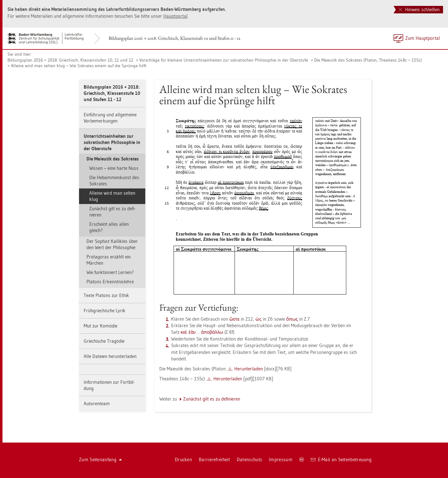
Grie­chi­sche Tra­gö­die (104, 341)
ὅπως (292, 319)
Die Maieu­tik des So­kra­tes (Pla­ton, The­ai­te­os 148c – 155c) (368, 60)
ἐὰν (192, 332)
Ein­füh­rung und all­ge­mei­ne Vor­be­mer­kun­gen (110, 118)
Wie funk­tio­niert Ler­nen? (110, 272)
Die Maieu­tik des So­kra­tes (113, 159)
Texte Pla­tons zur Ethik (106, 295)
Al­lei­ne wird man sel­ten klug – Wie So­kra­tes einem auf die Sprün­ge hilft (79, 66)
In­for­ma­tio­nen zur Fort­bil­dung (109, 385)
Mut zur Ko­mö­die (100, 326)
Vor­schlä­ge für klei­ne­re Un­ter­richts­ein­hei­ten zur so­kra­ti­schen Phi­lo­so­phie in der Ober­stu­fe (224, 60)
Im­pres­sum (281, 459)
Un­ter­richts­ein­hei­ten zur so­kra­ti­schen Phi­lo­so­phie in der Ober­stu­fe (112, 142)
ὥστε (235, 319)
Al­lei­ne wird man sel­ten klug (112, 196)
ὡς (258, 319)
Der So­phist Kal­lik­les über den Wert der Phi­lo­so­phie (112, 244)
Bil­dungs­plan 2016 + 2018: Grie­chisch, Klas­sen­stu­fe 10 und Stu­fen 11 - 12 (175, 38)
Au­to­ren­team (97, 404)
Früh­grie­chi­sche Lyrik (105, 311)
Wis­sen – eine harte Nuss (114, 168)
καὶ (184, 332)
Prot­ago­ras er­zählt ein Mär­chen (109, 260)
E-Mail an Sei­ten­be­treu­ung (341, 459)
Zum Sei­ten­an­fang (100, 459)
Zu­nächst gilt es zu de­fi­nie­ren (112, 212)
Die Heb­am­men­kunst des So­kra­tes (114, 181)
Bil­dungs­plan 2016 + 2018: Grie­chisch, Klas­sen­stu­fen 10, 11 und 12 (70, 60)
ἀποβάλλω (212, 332)
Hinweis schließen (419, 9)
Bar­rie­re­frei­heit (214, 459)
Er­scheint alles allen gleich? (109, 227)
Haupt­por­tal (175, 16)
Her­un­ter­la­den (249, 369)
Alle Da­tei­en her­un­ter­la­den (110, 356)
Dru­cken (183, 459)
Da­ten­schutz (249, 459)
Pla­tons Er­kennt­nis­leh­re (110, 282)
